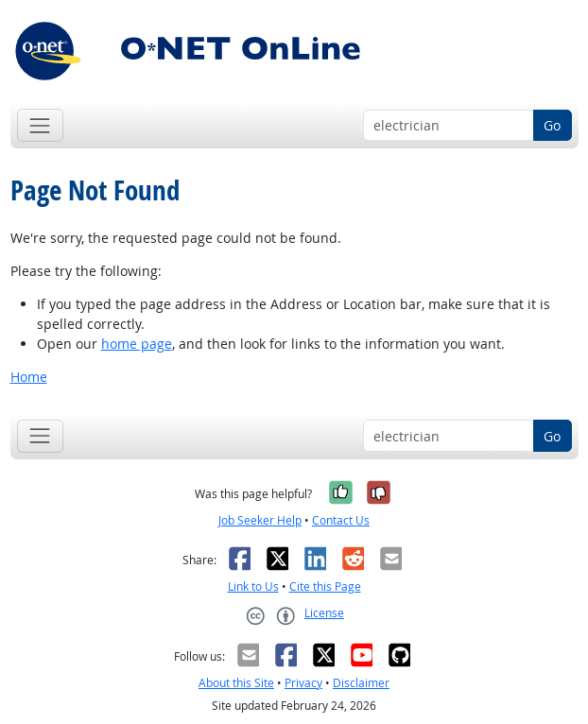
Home (29, 377)
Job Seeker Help (260, 520)
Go (552, 125)
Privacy (303, 683)
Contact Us (341, 520)
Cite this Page (325, 586)
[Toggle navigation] (40, 125)
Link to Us (253, 586)
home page (137, 344)
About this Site (236, 683)
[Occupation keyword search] (449, 126)
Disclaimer (361, 683)
